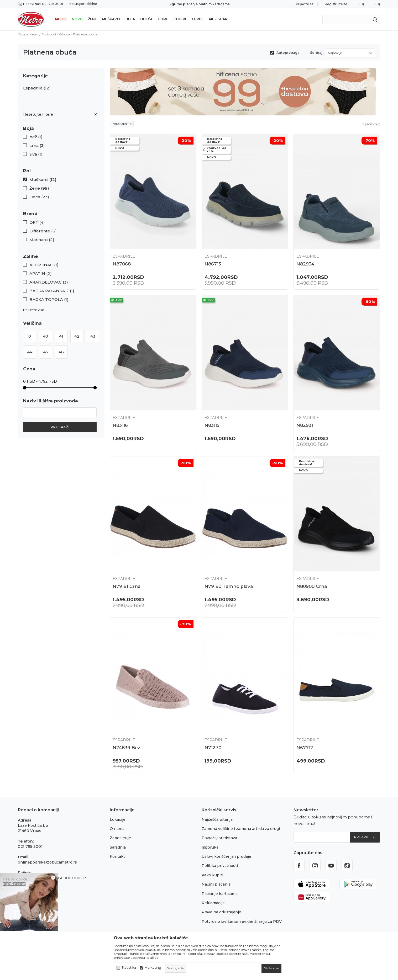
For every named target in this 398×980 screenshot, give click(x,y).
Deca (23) (39, 197)
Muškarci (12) (43, 180)
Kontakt (117, 856)
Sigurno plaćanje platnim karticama (199, 4)
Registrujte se (336, 4)
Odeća (146, 19)
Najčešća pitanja (217, 819)
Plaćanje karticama (220, 894)
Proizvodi (49, 34)
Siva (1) (36, 154)
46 (61, 352)
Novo (77, 19)
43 (93, 336)
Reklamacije (213, 903)
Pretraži (60, 427)
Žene (92, 19)
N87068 (122, 264)
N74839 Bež (126, 748)
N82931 (305, 425)
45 (46, 352)
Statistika (129, 968)
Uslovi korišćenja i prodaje (226, 856)
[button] (61, 128)
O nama (117, 829)
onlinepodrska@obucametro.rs (47, 862)
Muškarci (111, 19)
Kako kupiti (212, 875)
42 (77, 336)
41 (61, 336)
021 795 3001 (30, 846)
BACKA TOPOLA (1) (49, 300)
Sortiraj (316, 53)
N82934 (305, 264)
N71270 (213, 748)
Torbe (197, 19)
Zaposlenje (120, 838)
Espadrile (37, 88)
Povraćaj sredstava (219, 838)
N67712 (305, 748)
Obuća (64, 34)
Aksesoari (219, 19)
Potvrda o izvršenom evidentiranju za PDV (242, 922)
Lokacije (118, 819)
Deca (130, 19)
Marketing (153, 968)
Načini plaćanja (216, 884)
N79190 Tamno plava (229, 586)
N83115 (212, 425)
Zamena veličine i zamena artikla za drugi (241, 829)
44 (30, 352)
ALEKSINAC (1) (44, 265)
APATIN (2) (41, 274)
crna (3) (37, 146)
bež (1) (36, 137)
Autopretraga (288, 53)
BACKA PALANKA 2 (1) (52, 291)
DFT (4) (37, 222)
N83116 (120, 425)
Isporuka (210, 847)
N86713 (213, 264)
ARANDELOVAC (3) (49, 282)
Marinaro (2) (42, 240)
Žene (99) (39, 188)
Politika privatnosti (220, 866)
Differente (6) (43, 231)
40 (45, 336)
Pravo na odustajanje (221, 912)
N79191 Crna (127, 586)
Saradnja (118, 847)
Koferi (180, 19)
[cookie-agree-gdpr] (271, 968)
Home (163, 19)
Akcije (61, 19)
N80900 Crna (312, 586)
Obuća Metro (28, 34)
